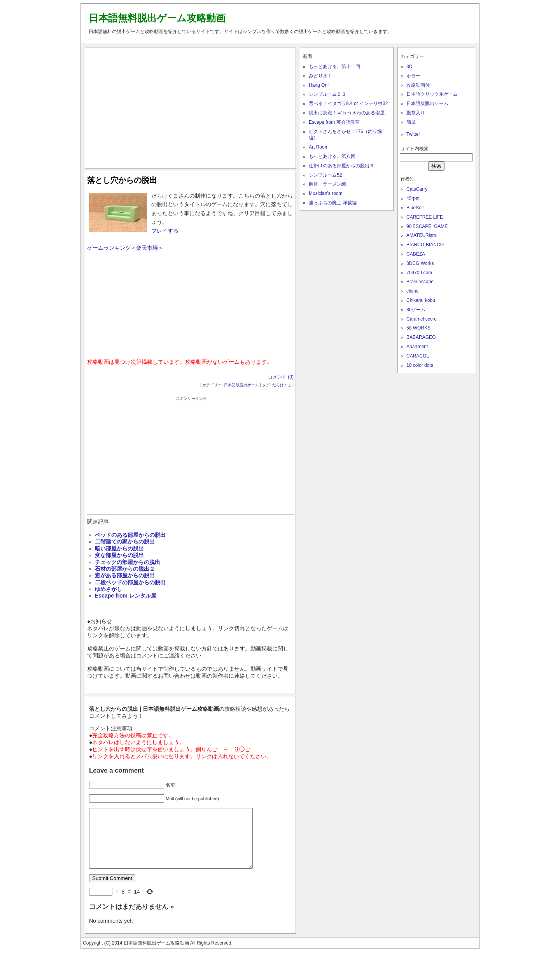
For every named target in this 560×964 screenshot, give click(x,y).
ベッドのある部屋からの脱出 (130, 535)
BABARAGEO (421, 337)
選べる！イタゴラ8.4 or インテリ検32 (348, 103)
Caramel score (422, 319)
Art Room (319, 147)
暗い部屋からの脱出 (119, 549)
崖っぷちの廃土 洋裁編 (333, 203)
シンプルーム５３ (327, 94)
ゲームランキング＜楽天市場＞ (125, 248)
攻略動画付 (418, 85)
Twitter (413, 134)
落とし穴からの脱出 (122, 180)
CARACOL (418, 356)
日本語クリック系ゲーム (432, 94)
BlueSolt (415, 208)
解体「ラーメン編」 (330, 184)
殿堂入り (416, 113)
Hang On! (319, 85)
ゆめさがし (108, 589)
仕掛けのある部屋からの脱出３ (341, 166)
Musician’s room (325, 193)
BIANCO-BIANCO (425, 245)
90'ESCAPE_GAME (427, 226)
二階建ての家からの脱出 (125, 542)
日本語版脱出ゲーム (241, 385)
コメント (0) (281, 377)
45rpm (413, 198)
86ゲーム (416, 310)
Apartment (417, 347)
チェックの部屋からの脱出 (128, 562)
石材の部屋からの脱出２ (125, 569)
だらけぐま (282, 385)
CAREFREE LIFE (425, 217)
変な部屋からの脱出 (119, 555)
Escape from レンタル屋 (126, 596)
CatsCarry (417, 189)
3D (409, 67)
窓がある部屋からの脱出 (125, 575)
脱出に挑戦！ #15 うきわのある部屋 (347, 113)
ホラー (413, 76)
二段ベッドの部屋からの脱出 (130, 582)
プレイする (165, 231)
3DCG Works (420, 263)
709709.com (419, 273)
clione (412, 291)
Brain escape (420, 282)
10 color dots (420, 365)
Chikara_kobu (421, 300)
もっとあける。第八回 (332, 156)
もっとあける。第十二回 (334, 67)
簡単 (411, 122)
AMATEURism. (422, 235)
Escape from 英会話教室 (334, 122)
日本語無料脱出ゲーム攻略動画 (157, 18)
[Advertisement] (191, 106)
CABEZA (416, 254)
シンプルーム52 (325, 175)
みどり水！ (320, 76)
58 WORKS (418, 328)
